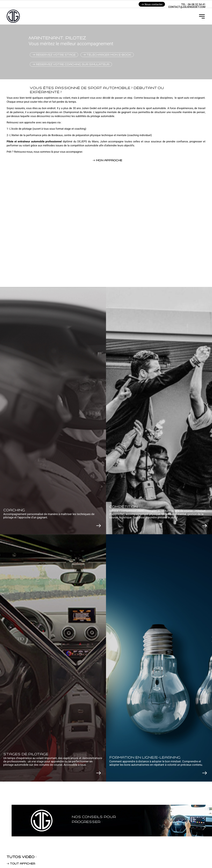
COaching (14, 510)
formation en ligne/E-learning (145, 757)
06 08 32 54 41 (197, 4)
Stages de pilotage (26, 754)
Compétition (123, 507)
